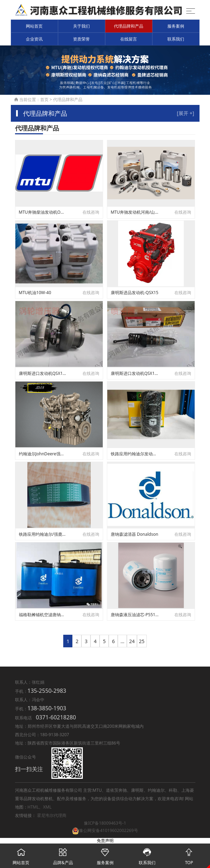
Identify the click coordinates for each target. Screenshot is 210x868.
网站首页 (34, 26)
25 (142, 641)
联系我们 (176, 39)
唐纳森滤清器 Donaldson (135, 534)
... (122, 641)
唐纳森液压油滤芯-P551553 (135, 615)
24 (132, 641)
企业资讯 (34, 39)
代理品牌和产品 (129, 26)
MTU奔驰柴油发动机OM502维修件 (43, 212)
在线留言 (129, 39)
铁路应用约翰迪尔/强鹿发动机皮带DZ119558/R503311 (43, 534)
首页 (44, 99)
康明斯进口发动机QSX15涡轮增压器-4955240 (43, 373)
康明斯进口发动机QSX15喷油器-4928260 (135, 373)
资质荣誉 (81, 39)
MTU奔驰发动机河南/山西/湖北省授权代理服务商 (135, 212)
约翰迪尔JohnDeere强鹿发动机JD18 (43, 454)
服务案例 (176, 26)
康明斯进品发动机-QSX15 (135, 293)
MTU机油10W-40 (35, 293)
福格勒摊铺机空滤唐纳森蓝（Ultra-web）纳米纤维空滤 (43, 615)
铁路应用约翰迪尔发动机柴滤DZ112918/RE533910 (135, 454)
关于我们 (81, 26)
